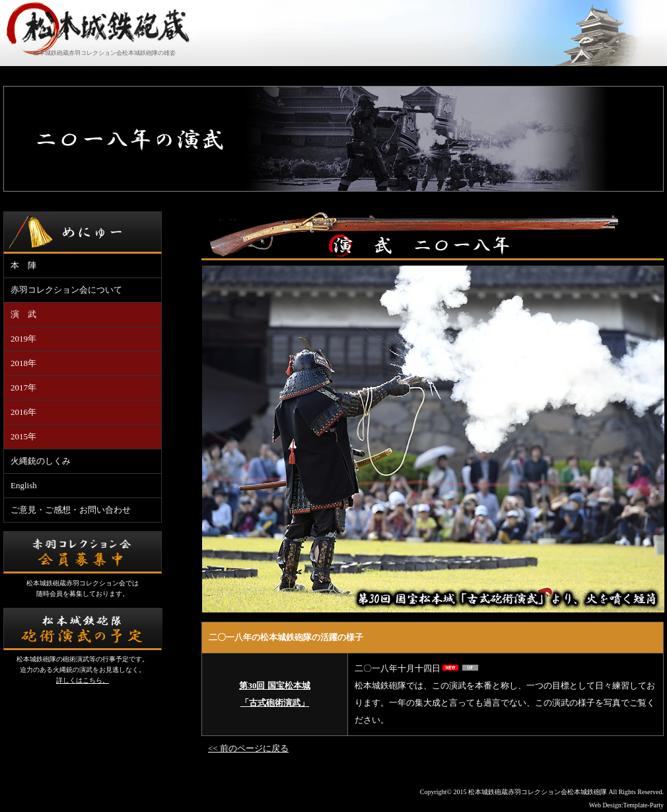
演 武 (23, 314)
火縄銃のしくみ (41, 461)
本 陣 (23, 265)
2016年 (23, 412)
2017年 (23, 388)
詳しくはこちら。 (83, 680)
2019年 (23, 339)
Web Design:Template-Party (626, 805)
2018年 (23, 363)
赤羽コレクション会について (66, 290)
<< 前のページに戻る (248, 748)
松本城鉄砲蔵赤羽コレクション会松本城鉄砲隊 (538, 792)
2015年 (23, 436)
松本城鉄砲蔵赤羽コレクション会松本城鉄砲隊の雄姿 (104, 53)
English (24, 485)
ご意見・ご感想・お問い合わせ (71, 510)
